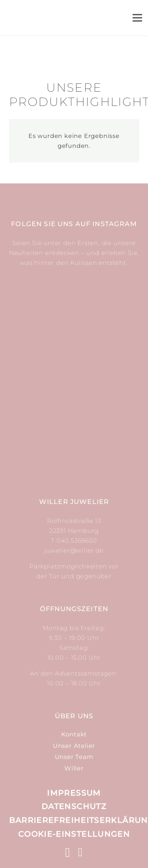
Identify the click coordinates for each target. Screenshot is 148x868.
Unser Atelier (74, 746)
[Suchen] (89, 18)
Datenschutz (74, 806)
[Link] (65, 18)
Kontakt (74, 734)
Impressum (74, 793)
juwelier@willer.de (74, 550)
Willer (74, 768)
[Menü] (137, 18)
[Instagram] (68, 853)
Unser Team (74, 757)
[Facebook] (81, 852)
